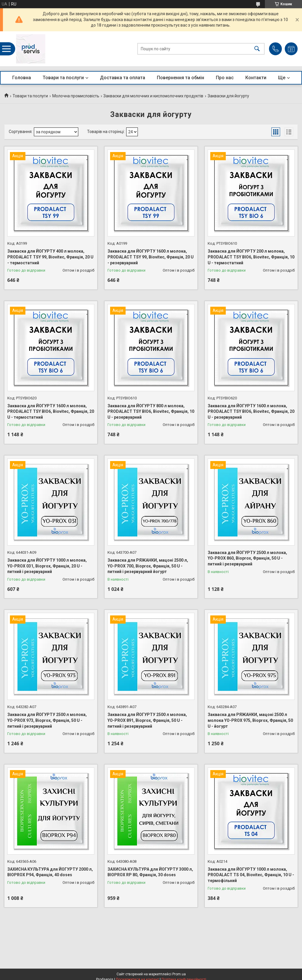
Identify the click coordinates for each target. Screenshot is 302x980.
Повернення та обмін (180, 78)
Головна (22, 78)
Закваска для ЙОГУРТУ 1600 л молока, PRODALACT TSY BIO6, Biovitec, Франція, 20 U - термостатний (51, 412)
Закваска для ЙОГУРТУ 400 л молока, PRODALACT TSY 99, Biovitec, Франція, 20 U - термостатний (50, 257)
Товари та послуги (63, 78)
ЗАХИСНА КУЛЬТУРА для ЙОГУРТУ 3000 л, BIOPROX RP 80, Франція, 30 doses (150, 872)
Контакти (256, 78)
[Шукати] (257, 49)
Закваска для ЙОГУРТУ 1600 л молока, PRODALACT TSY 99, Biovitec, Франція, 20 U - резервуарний (151, 257)
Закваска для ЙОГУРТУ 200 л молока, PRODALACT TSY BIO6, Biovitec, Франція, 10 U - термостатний (251, 257)
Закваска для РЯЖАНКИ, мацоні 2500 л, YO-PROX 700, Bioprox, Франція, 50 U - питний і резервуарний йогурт (148, 566)
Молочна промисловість (76, 96)
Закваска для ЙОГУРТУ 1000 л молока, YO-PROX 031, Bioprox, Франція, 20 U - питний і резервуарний (47, 566)
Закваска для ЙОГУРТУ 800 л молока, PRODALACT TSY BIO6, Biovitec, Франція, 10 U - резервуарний (151, 412)
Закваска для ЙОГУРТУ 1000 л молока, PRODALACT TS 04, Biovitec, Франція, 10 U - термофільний (251, 875)
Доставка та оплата (123, 78)
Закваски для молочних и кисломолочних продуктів (153, 96)
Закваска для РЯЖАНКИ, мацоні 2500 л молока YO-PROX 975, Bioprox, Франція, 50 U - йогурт (250, 720)
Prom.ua (179, 974)
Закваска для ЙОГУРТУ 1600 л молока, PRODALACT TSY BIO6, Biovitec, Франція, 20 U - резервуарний (251, 412)
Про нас (225, 78)
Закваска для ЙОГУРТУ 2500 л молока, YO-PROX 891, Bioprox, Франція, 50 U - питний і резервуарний (147, 720)
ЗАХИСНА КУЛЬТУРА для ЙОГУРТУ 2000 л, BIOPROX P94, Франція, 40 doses (50, 872)
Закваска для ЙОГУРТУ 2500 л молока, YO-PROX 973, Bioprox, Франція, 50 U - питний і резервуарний (47, 720)
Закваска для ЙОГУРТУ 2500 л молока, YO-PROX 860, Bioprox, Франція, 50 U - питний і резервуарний (247, 558)
